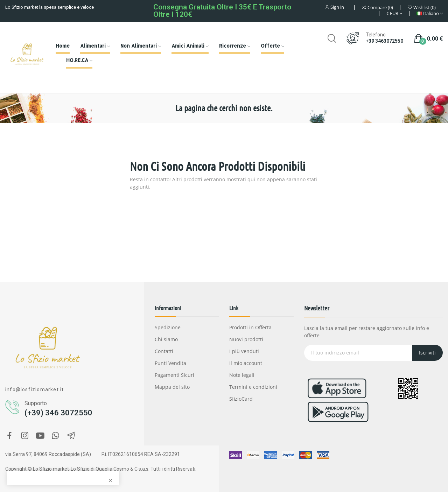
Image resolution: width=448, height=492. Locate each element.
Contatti (164, 351)
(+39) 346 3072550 (58, 413)
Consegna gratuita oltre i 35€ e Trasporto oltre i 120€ (222, 11)
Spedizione (168, 327)
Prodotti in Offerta (250, 327)
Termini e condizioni (253, 387)
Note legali (242, 375)
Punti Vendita (170, 363)
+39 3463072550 (384, 41)
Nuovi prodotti (246, 339)
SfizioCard (241, 399)
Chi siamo (166, 339)
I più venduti (244, 351)
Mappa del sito (172, 387)
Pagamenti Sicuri (174, 375)
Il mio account (246, 363)
